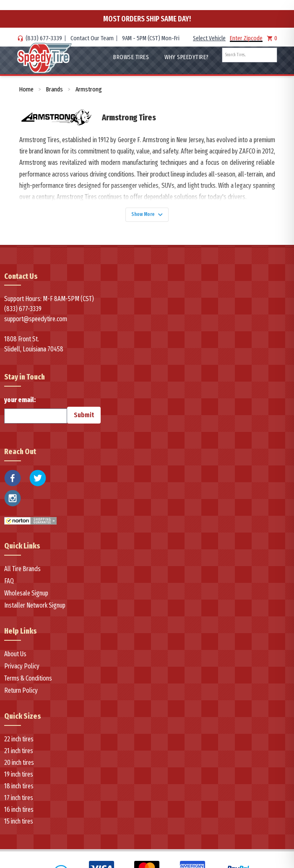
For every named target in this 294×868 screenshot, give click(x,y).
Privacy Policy (22, 669)
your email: (36, 413)
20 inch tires (19, 766)
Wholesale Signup (26, 596)
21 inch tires (19, 754)
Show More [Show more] (147, 216)
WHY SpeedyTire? (187, 57)
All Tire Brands (22, 572)
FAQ (9, 584)
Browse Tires (131, 57)
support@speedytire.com (36, 323)
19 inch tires (19, 778)
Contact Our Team (92, 38)
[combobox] (250, 55)
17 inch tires (19, 801)
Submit (84, 419)
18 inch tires (19, 789)
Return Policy (21, 694)
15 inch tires (19, 825)
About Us (15, 657)
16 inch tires (19, 813)
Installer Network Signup (35, 609)
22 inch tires (19, 742)
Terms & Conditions (28, 682)
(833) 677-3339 (44, 38)
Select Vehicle (209, 38)
